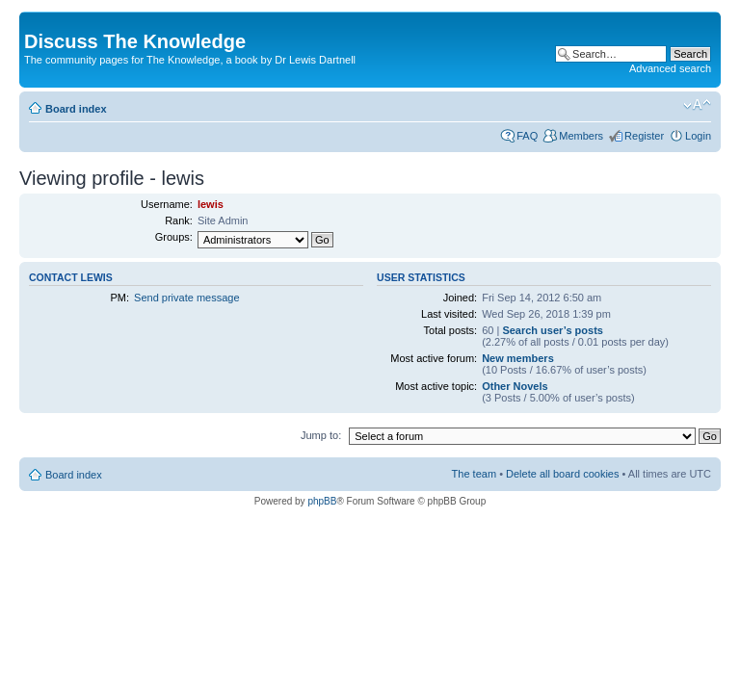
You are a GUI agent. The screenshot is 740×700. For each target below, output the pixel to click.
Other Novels (515, 386)
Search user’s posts (553, 330)
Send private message (186, 298)
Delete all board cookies (562, 474)
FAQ (527, 136)
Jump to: (321, 435)
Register (644, 136)
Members (581, 136)
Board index (76, 109)
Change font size (697, 105)
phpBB (322, 501)
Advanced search (670, 68)
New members (518, 358)
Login (698, 136)
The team (474, 474)
